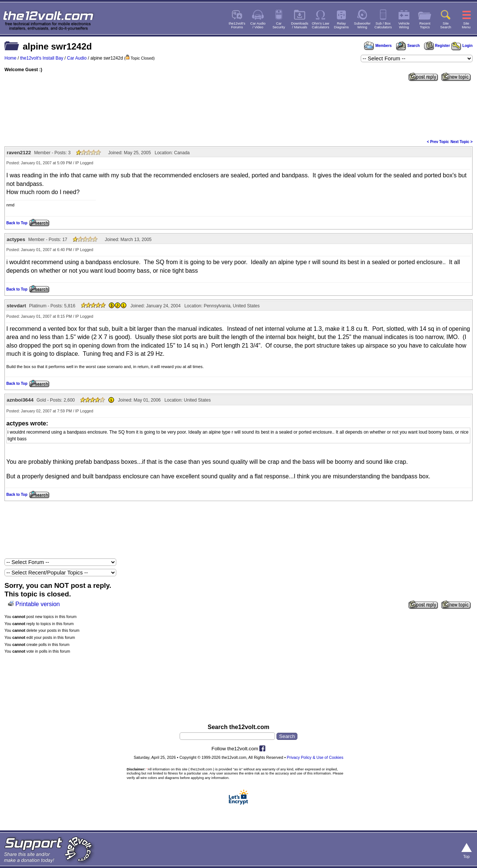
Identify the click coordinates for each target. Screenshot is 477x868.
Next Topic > (462, 142)
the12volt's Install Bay (42, 58)
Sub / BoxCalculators (383, 25)
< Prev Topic (438, 142)
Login (462, 46)
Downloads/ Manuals (300, 25)
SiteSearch (446, 25)
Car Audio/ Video (258, 25)
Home (10, 58)
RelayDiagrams (341, 25)
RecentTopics (425, 25)
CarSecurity (279, 25)
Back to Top (17, 223)
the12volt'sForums (237, 25)
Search (408, 46)
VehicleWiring (404, 25)
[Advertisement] (238, 110)
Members (378, 46)
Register (437, 46)
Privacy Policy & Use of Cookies (315, 757)
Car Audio (77, 58)
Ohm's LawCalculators (321, 25)
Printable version (37, 604)
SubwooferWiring (362, 25)
